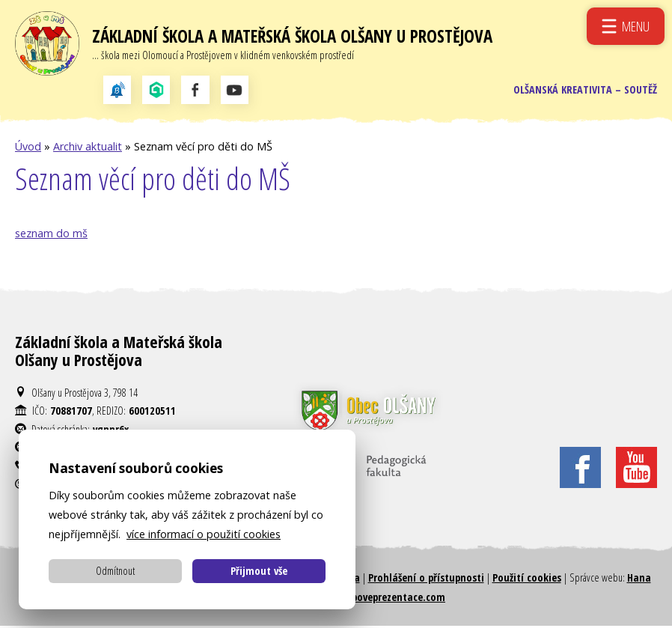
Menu (636, 26)
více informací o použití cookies (204, 534)
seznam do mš (51, 235)
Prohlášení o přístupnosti (426, 580)
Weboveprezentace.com (392, 599)
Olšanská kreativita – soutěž (585, 91)
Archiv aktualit (88, 149)
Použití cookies (527, 580)
